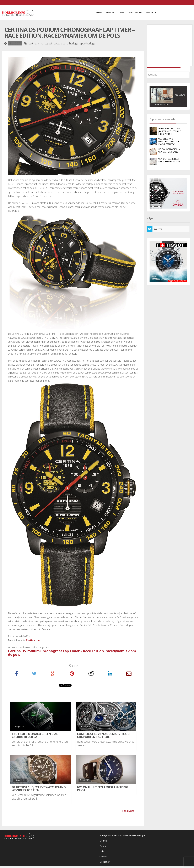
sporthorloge (87, 43)
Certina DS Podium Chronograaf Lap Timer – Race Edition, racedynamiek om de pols (72, 653)
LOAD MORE (128, 811)
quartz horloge (69, 43)
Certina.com (33, 640)
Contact (103, 857)
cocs (56, 43)
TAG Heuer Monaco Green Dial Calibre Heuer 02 (35, 735)
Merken (103, 841)
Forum (103, 846)
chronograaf (45, 43)
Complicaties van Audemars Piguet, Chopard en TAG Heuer (104, 735)
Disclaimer (104, 862)
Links (102, 851)
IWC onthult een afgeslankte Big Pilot (103, 789)
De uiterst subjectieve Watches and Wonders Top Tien (39, 789)
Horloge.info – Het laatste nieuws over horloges (123, 835)
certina (32, 43)
